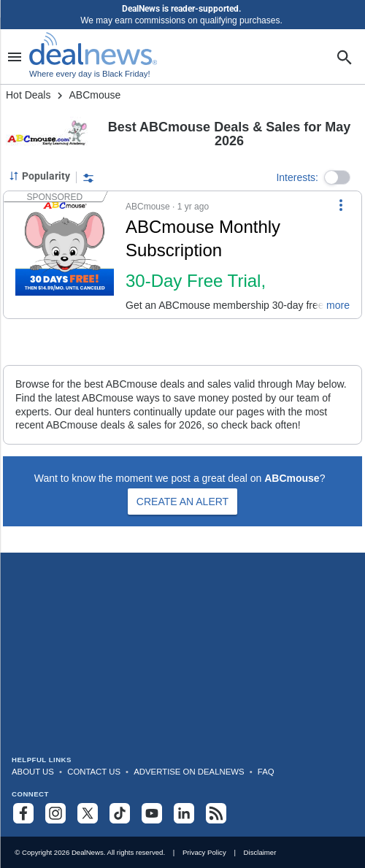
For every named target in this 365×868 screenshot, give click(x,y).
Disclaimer (260, 852)
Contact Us (94, 772)
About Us (33, 772)
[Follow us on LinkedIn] (184, 813)
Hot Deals (28, 95)
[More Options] (341, 204)
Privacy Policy (204, 852)
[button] (337, 177)
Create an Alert (182, 502)
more (338, 305)
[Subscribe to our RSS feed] (216, 813)
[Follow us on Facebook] (23, 813)
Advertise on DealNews (189, 772)
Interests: (297, 177)
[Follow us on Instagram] (55, 813)
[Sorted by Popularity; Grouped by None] (39, 176)
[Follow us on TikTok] (120, 813)
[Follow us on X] (88, 813)
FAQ (266, 772)
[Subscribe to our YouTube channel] (152, 813)
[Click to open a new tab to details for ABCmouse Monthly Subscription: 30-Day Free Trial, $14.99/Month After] (65, 255)
